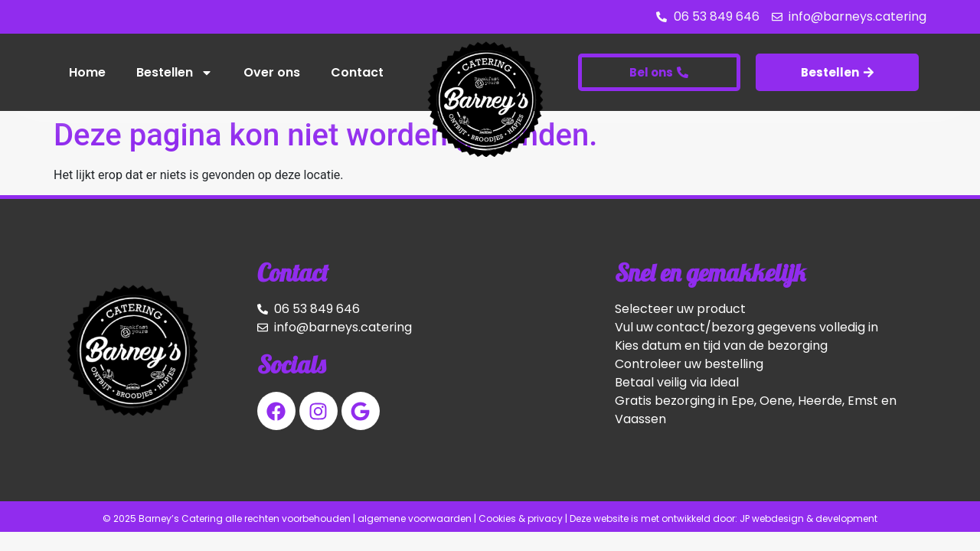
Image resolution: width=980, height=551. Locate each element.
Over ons (272, 72)
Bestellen (175, 73)
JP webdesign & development (808, 518)
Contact (357, 72)
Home (87, 72)
